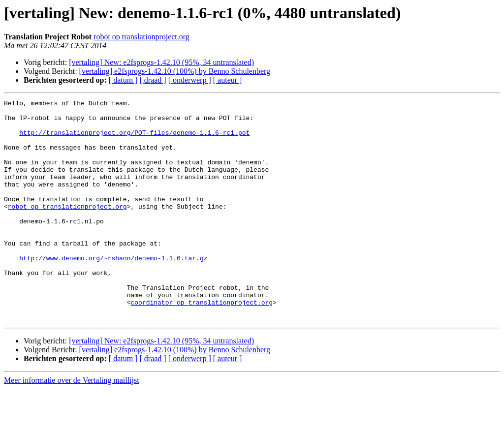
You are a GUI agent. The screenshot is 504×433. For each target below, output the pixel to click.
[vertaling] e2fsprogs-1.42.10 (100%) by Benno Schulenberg (175, 71)
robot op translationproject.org (142, 37)
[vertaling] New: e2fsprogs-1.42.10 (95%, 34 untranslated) (161, 62)
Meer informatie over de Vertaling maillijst (72, 424)
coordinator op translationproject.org (202, 343)
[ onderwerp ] (190, 80)
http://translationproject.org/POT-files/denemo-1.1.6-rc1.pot (134, 140)
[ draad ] (153, 80)
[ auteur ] (228, 80)
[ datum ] (123, 80)
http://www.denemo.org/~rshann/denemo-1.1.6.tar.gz (113, 290)
